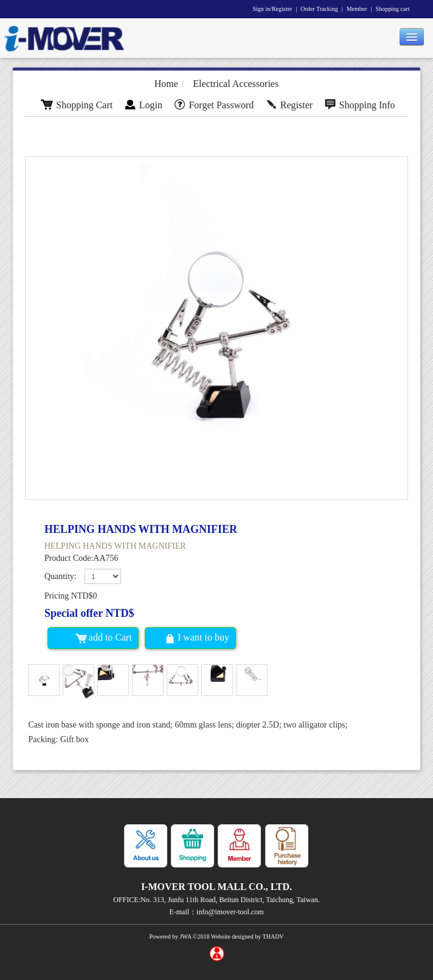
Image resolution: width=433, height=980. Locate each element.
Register (289, 105)
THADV (273, 937)
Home (166, 84)
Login (143, 105)
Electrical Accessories (236, 84)
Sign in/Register (273, 9)
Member (357, 9)
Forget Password (213, 105)
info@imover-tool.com (230, 912)
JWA (185, 937)
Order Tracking (319, 9)
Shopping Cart (77, 105)
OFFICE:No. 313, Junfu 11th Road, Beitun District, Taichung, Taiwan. (216, 900)
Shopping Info (360, 105)
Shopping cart (393, 9)
